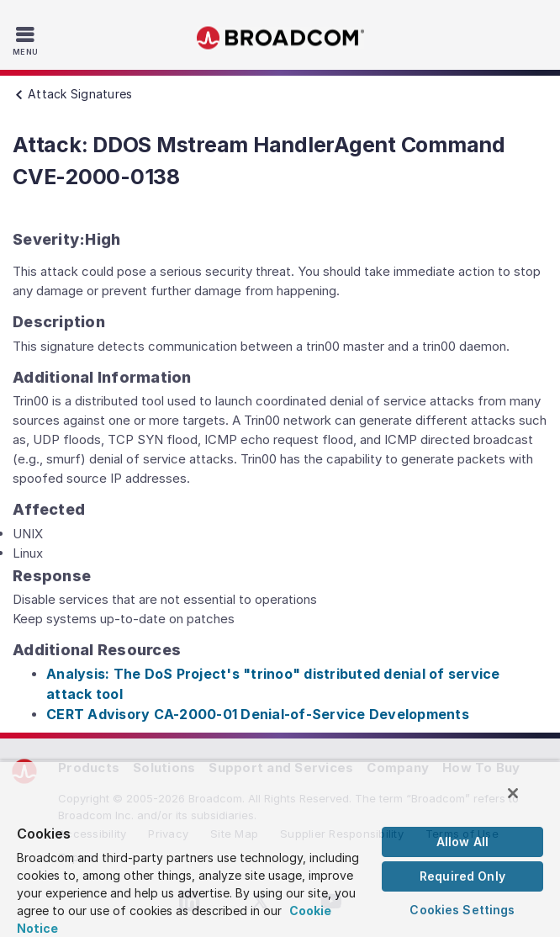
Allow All (462, 842)
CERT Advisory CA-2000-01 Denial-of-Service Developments (258, 714)
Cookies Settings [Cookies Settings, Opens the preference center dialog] (462, 910)
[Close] (513, 793)
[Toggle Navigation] (27, 40)
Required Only (462, 876)
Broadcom (280, 38)
